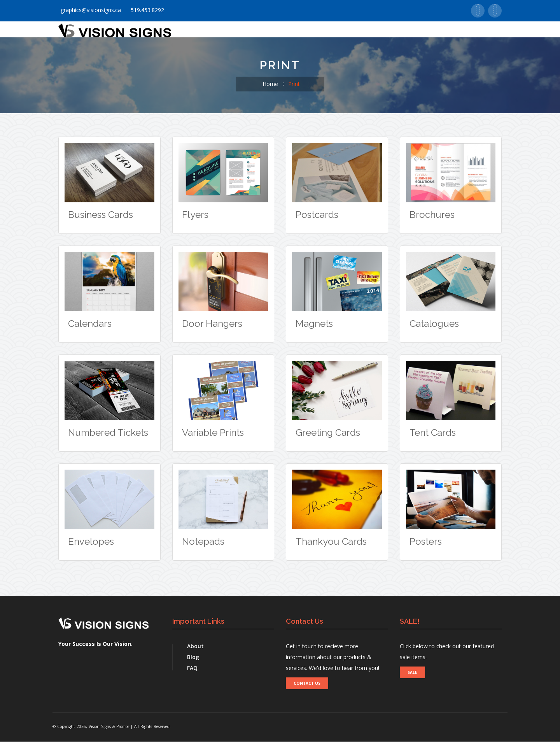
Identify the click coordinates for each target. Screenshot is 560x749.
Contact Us (430, 34)
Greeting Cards (328, 440)
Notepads (203, 549)
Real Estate (478, 34)
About (195, 653)
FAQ (192, 675)
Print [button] (255, 34)
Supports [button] (382, 34)
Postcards (317, 222)
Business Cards (101, 222)
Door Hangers (212, 331)
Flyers (195, 222)
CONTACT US (307, 691)
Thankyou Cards (331, 549)
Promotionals (333, 34)
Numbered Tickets (108, 440)
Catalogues (434, 331)
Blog (193, 664)
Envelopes (91, 549)
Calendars (90, 331)
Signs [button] (288, 34)
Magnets (314, 331)
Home (185, 34)
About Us (220, 34)
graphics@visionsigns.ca (90, 10)
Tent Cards (433, 440)
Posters (426, 549)
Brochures (432, 222)
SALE (412, 680)
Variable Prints (213, 440)
